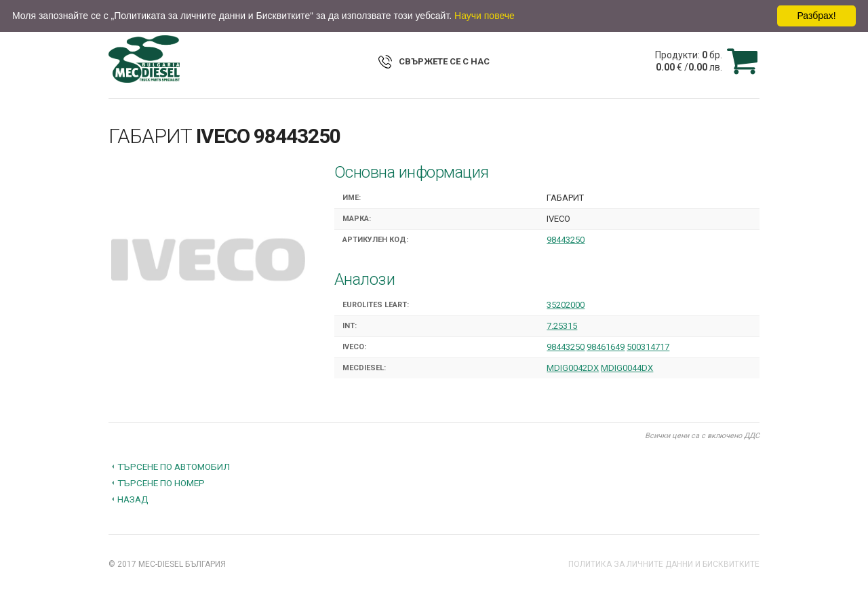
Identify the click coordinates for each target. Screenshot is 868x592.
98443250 (566, 240)
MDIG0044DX (627, 368)
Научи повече (485, 16)
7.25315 (562, 326)
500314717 (648, 347)
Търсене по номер (161, 483)
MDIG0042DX (573, 368)
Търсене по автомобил (174, 467)
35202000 (566, 305)
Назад (133, 499)
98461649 (606, 347)
